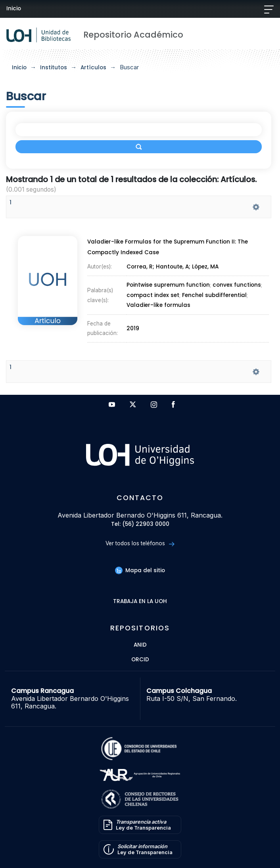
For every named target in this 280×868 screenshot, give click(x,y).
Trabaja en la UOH (140, 602)
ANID (140, 645)
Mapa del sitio (140, 570)
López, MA (205, 267)
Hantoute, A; (174, 267)
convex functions (237, 285)
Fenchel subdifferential (214, 295)
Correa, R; (141, 267)
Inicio (14, 9)
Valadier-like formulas (158, 306)
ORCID (140, 660)
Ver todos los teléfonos (140, 543)
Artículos (93, 68)
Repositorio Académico (133, 35)
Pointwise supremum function (168, 285)
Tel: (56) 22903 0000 (140, 524)
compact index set (153, 295)
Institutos (54, 68)
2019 (133, 328)
